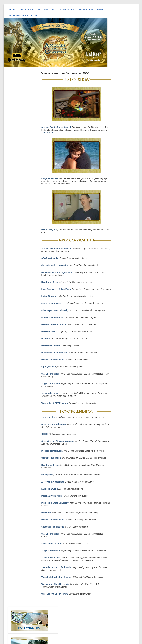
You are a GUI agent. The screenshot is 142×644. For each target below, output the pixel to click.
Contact (35, 15)
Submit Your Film (67, 10)
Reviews (101, 10)
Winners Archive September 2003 (65, 73)
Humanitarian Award (19, 15)
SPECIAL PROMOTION (29, 10)
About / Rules (50, 10)
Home (12, 10)
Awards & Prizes (86, 10)
